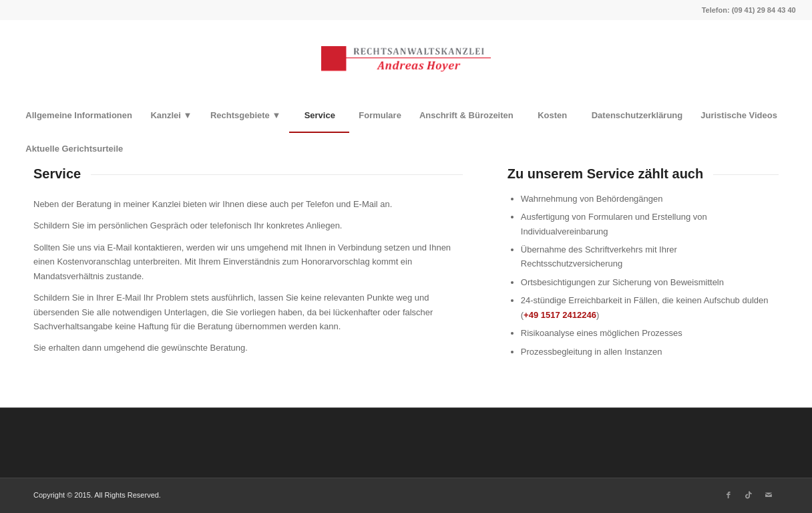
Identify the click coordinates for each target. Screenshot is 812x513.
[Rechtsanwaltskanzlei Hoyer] (406, 59)
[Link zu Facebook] (729, 495)
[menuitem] (78, 116)
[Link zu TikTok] (749, 495)
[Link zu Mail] (769, 495)
